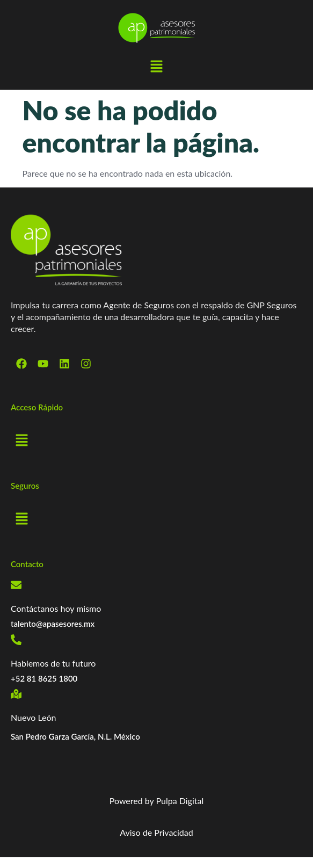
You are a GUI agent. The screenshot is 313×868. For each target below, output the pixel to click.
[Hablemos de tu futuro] (16, 640)
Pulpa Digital (180, 801)
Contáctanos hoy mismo (56, 608)
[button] (156, 67)
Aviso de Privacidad (156, 832)
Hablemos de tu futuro (53, 663)
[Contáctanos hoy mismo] (16, 585)
